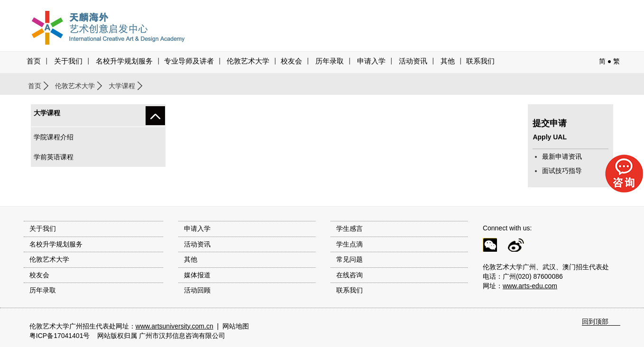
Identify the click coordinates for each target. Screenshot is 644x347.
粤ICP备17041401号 (60, 336)
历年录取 (330, 61)
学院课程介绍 (54, 137)
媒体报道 (197, 275)
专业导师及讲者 (189, 61)
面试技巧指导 (562, 171)
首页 (34, 61)
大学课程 (122, 86)
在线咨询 (350, 275)
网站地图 (236, 326)
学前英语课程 (54, 157)
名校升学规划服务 (124, 61)
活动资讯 (197, 244)
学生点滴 (350, 244)
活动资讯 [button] (413, 61)
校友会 (291, 61)
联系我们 (480, 61)
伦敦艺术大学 (248, 61)
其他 (448, 61)
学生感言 (350, 228)
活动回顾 (197, 290)
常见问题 (350, 259)
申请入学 (371, 61)
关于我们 (68, 61)
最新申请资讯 (562, 156)
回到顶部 (595, 321)
